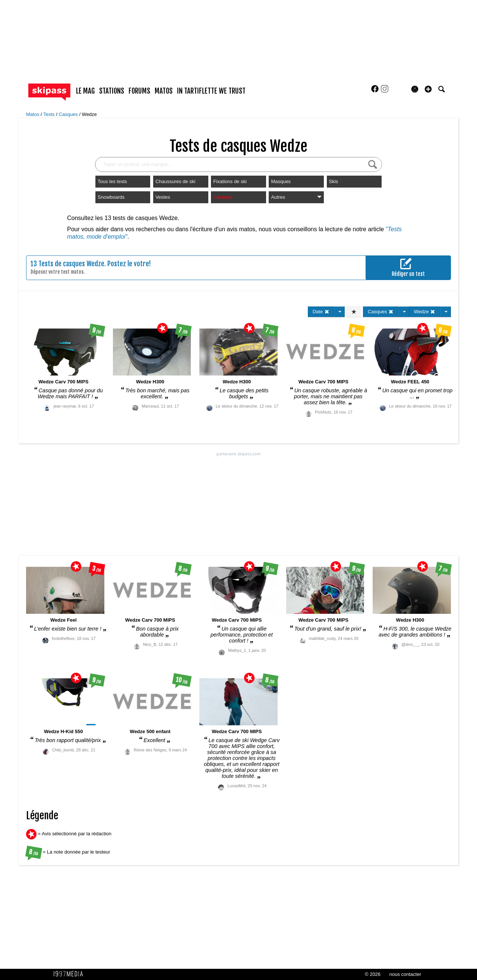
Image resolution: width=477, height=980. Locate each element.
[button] (428, 89)
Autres (296, 197)
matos (164, 91)
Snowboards (111, 197)
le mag (85, 91)
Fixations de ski (230, 181)
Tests (50, 114)
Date (321, 312)
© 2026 (373, 974)
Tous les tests (112, 181)
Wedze (89, 114)
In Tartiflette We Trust (211, 91)
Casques (69, 114)
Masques (281, 181)
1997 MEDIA (70, 974)
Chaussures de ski (175, 181)
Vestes (163, 197)
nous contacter (405, 974)
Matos (33, 114)
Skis (334, 181)
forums (139, 91)
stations (112, 91)
